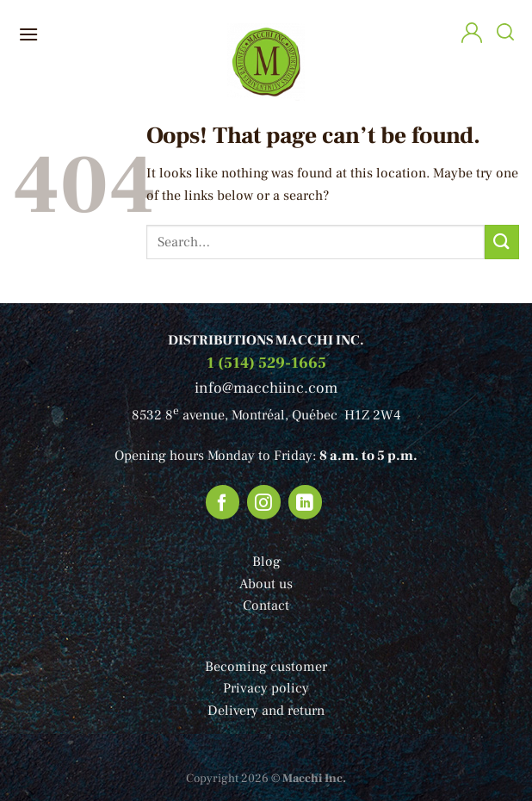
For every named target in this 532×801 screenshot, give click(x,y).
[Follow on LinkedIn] (306, 502)
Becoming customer (266, 667)
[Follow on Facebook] (223, 502)
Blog (266, 562)
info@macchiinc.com (266, 388)
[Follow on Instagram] (264, 502)
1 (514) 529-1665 (266, 363)
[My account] (472, 35)
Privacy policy (266, 688)
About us (266, 584)
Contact (266, 605)
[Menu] (28, 34)
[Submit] (502, 242)
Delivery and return (266, 711)
